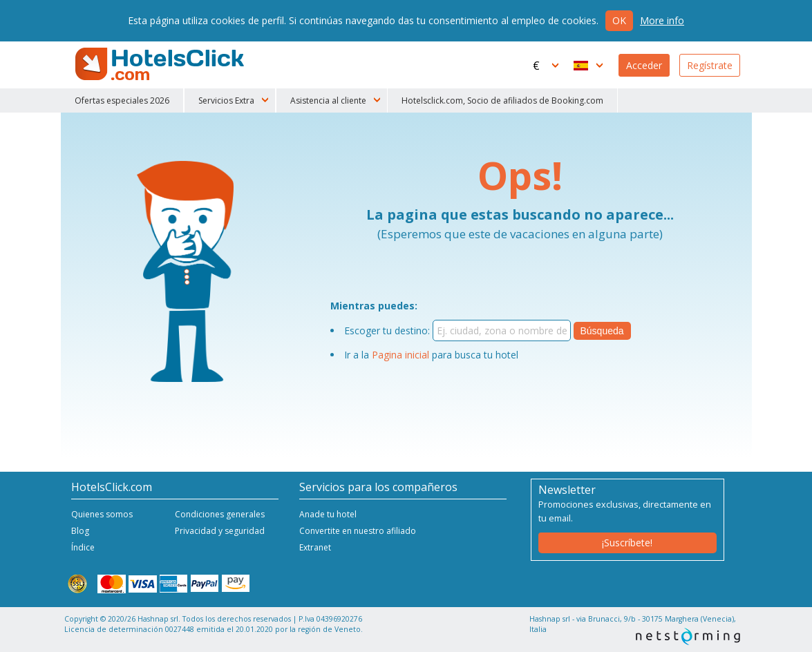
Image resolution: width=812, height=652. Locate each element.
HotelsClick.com (161, 64)
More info (662, 20)
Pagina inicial (400, 355)
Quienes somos (102, 514)
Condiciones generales (220, 514)
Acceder (644, 65)
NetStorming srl (688, 636)
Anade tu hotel (328, 514)
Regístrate (710, 65)
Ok (619, 20)
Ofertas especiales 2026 (122, 100)
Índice (83, 547)
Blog (80, 531)
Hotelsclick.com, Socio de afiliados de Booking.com (502, 100)
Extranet (315, 547)
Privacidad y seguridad (220, 531)
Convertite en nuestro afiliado (358, 531)
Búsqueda (602, 331)
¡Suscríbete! (627, 543)
